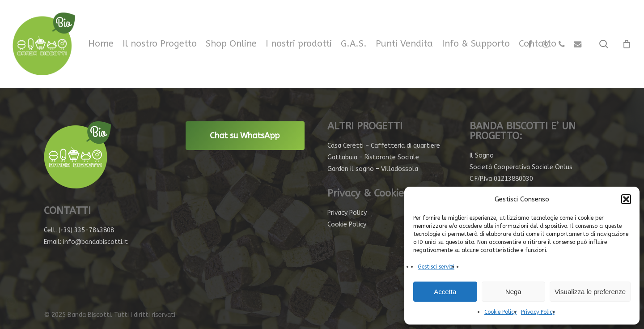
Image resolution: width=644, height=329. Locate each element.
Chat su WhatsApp (245, 136)
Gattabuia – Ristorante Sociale (373, 157)
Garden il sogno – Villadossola (373, 169)
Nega (513, 292)
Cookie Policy (500, 312)
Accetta (445, 292)
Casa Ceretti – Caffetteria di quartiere (384, 146)
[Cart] (627, 44)
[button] (626, 199)
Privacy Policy (538, 312)
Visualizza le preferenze (590, 292)
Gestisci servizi (436, 267)
